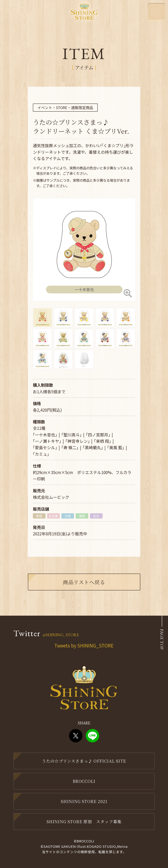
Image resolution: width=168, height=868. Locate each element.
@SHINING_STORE (61, 635)
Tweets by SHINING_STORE (84, 645)
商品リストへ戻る (84, 582)
